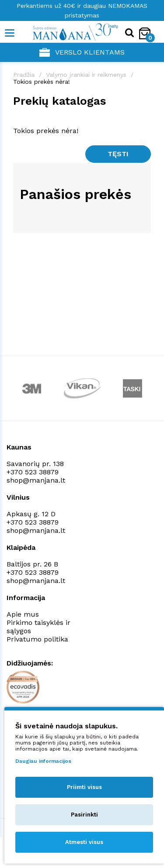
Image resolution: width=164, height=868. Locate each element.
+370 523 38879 (33, 472)
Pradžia (24, 75)
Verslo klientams (82, 52)
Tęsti (118, 154)
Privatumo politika (37, 639)
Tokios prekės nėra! (42, 82)
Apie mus (23, 614)
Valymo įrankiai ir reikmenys (86, 75)
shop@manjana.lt (36, 480)
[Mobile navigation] (10, 33)
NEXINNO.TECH (76, 846)
